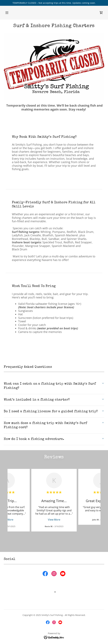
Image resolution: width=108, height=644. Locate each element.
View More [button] (54, 520)
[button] (7, 13)
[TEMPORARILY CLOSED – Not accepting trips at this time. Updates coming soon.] (54, 3)
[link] (101, 13)
